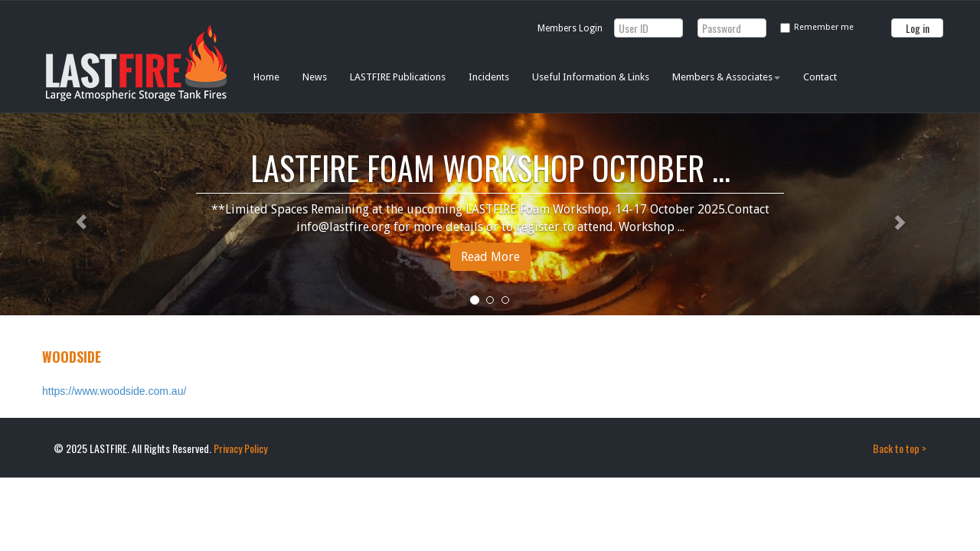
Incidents (489, 77)
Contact (820, 77)
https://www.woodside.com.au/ (114, 391)
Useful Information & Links (591, 77)
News (315, 77)
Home (266, 77)
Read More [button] (490, 257)
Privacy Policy (240, 448)
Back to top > (900, 448)
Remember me (824, 27)
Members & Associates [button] (726, 77)
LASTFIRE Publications (398, 77)
